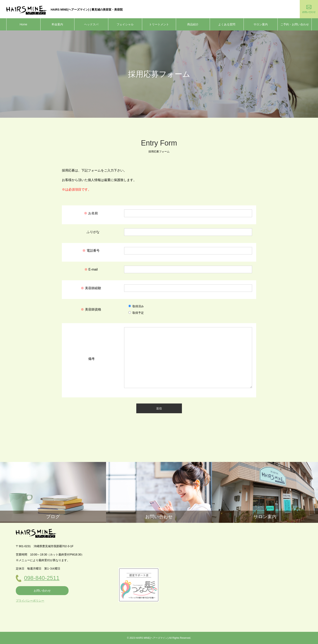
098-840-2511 (42, 578)
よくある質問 (227, 24)
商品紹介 (193, 24)
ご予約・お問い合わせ (295, 24)
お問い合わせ (42, 591)
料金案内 (57, 24)
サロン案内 (261, 24)
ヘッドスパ (91, 24)
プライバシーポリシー (30, 601)
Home (23, 24)
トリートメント (159, 24)
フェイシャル (125, 24)
